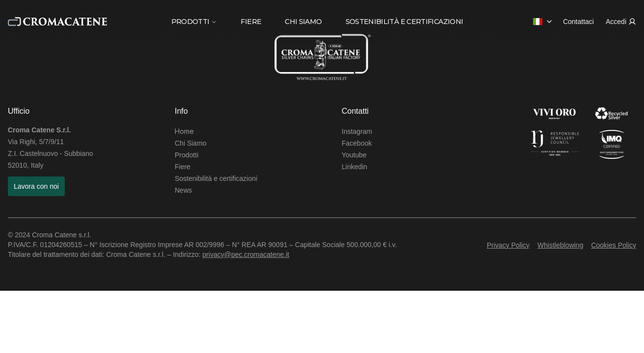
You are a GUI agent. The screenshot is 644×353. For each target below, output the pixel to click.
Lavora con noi (36, 186)
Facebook (357, 143)
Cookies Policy (614, 245)
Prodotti (187, 155)
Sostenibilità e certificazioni (216, 178)
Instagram (357, 131)
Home (184, 131)
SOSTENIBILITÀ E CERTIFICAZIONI (404, 22)
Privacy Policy (508, 245)
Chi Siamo (191, 143)
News (183, 190)
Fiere (183, 167)
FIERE (251, 22)
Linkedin (354, 167)
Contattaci (578, 22)
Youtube (354, 155)
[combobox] (543, 22)
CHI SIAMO (303, 22)
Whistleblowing (560, 245)
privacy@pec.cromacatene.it (246, 254)
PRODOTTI (194, 22)
